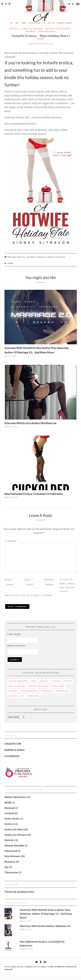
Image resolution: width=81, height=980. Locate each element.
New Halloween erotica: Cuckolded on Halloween (34, 494)
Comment (12, 541)
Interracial (47, 691)
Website (49, 580)
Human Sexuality (29, 691)
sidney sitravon (56, 257)
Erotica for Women (58, 29)
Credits (50, 967)
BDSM (34, 681)
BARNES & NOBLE (15, 750)
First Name (14, 634)
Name (9, 580)
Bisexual (44, 681)
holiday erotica (17, 257)
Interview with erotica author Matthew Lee (30, 423)
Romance (13, 696)
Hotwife (31, 32)
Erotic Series (58, 686)
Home (44, 967)
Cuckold (56, 681)
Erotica (14, 29)
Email (29, 580)
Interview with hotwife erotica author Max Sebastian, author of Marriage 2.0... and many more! (46, 914)
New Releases (47, 32)
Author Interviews (18, 681)
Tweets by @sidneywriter (19, 892)
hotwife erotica (36, 257)
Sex (23, 696)
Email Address (16, 646)
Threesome (33, 696)
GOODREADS (12, 756)
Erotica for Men (32, 29)
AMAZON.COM (13, 744)
